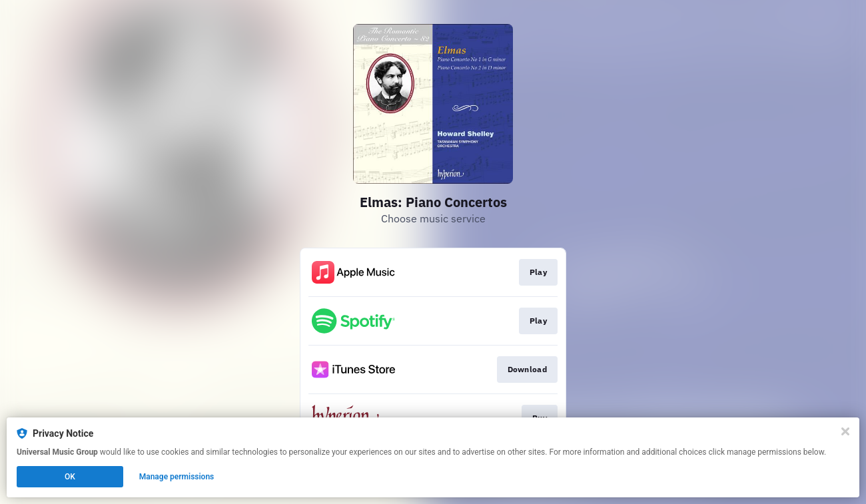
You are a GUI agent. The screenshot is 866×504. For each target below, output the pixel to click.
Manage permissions (177, 477)
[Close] (845, 431)
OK (70, 477)
